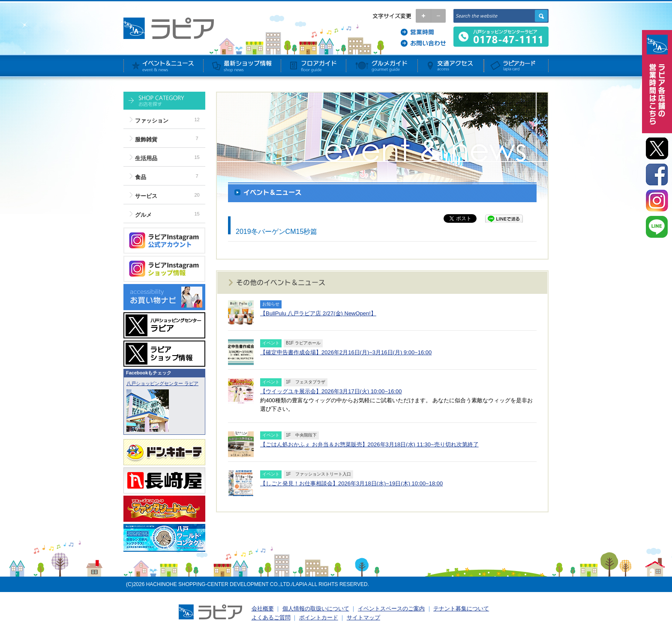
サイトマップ (363, 618)
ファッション (152, 121)
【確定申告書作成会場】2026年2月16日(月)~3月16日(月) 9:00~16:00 (346, 352)
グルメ (143, 215)
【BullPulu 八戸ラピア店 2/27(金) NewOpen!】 (318, 313)
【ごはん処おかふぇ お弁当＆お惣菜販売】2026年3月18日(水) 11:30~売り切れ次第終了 (369, 444)
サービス (146, 196)
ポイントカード (319, 618)
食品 (141, 177)
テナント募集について (461, 609)
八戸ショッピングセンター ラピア (162, 383)
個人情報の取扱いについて (316, 609)
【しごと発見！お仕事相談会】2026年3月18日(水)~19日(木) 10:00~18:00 (351, 483)
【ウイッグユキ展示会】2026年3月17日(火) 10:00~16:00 (331, 391)
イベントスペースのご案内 (391, 609)
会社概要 (263, 609)
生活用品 (146, 158)
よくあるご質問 (271, 618)
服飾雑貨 (146, 139)
